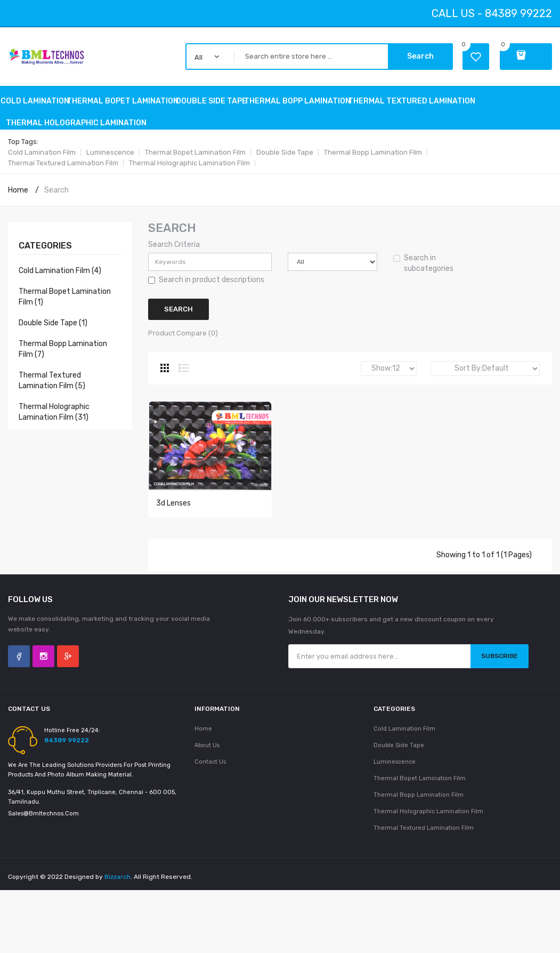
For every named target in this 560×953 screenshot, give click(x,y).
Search (420, 56)
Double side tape (285, 152)
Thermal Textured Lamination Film (63, 163)
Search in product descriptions (206, 280)
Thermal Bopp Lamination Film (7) (63, 349)
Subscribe (500, 664)
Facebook (19, 664)
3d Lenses (173, 512)
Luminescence (110, 152)
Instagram (43, 664)
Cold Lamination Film (42, 152)
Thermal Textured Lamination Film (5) (52, 381)
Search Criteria (174, 245)
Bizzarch (117, 885)
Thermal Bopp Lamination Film (373, 152)
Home (18, 190)
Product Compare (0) (183, 333)
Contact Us (210, 770)
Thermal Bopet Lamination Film (195, 152)
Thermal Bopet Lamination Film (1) (65, 297)
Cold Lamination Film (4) (60, 271)
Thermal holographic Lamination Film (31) (54, 412)
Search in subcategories (423, 263)
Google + (68, 664)
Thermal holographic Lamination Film (189, 163)
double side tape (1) (53, 323)
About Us (207, 753)
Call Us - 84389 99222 (492, 13)
